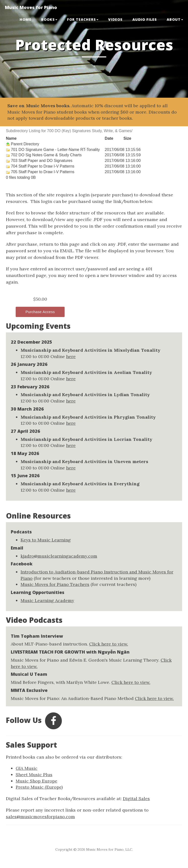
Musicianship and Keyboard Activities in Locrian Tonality (86, 439)
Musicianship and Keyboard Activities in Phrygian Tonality (88, 417)
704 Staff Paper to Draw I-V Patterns (40, 166)
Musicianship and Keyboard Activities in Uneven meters (84, 461)
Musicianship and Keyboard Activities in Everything (80, 484)
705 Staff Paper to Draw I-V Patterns (40, 172)
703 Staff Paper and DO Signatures (39, 161)
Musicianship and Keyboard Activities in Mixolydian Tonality (90, 350)
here (71, 356)
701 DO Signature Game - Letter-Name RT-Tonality (53, 150)
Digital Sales (136, 799)
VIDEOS (115, 19)
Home (25, 19)
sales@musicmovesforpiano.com (40, 817)
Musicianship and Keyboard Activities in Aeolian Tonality (86, 372)
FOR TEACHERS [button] (83, 19)
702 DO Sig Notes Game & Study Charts (44, 155)
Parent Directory (23, 144)
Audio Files (145, 19)
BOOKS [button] (49, 19)
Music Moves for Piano (31, 7)
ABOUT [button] (175, 19)
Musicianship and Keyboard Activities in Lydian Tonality (85, 395)
